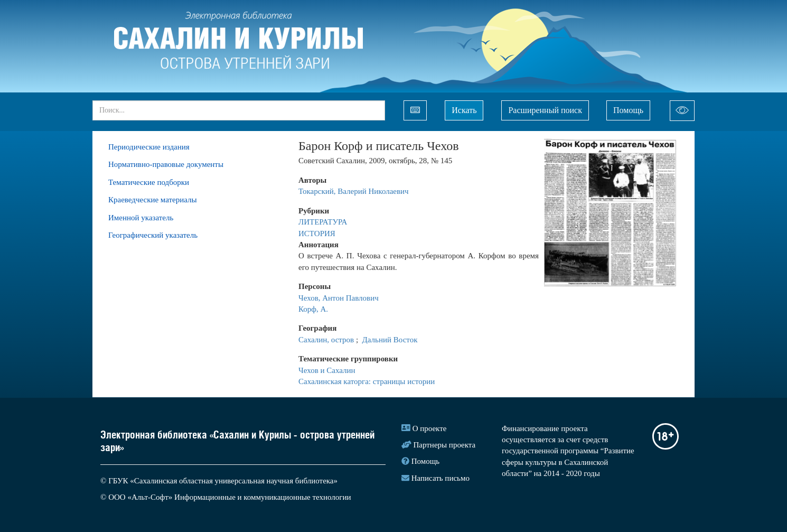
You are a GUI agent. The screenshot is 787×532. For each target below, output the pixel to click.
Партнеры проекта (445, 445)
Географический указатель (153, 235)
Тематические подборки (149, 182)
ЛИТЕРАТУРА (324, 222)
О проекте (430, 428)
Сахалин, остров (327, 340)
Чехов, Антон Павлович (339, 298)
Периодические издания (149, 147)
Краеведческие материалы (153, 200)
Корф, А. (313, 309)
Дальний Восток (390, 340)
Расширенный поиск (545, 110)
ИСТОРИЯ (317, 234)
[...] (239, 110)
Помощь (628, 110)
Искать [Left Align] (464, 110)
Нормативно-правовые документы (166, 164)
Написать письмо (441, 478)
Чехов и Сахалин (328, 370)
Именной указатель (141, 218)
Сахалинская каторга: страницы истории (367, 381)
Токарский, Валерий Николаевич (354, 191)
